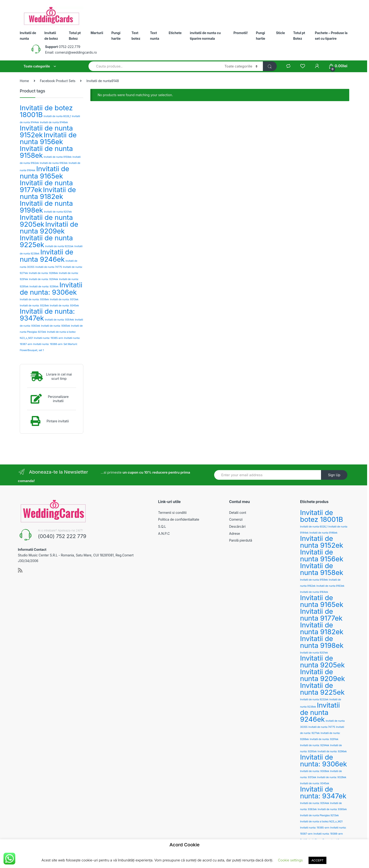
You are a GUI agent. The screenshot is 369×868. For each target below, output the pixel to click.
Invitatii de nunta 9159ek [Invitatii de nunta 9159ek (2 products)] (58, 157)
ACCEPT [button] (317, 860)
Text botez (136, 36)
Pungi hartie (116, 36)
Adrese (234, 533)
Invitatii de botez (51, 36)
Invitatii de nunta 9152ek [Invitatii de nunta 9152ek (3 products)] (322, 542)
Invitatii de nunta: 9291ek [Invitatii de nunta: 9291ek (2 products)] (324, 739)
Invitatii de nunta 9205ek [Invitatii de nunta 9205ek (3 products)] (322, 662)
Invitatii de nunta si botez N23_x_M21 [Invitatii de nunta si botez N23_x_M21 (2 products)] (321, 822)
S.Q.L (162, 526)
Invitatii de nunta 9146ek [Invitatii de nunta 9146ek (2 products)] (54, 122)
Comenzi (236, 519)
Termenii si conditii (172, 513)
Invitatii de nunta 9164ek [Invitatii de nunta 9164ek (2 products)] (314, 592)
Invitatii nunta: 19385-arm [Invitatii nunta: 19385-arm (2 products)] (48, 338)
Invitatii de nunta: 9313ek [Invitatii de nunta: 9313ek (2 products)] (64, 299)
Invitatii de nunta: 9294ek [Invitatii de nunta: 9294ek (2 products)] (44, 279)
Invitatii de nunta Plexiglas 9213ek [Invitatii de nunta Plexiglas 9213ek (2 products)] (319, 815)
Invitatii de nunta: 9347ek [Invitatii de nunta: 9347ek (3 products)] (47, 315)
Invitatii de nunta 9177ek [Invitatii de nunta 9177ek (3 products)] (321, 615)
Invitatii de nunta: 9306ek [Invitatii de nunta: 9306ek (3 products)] (51, 289)
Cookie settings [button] (290, 860)
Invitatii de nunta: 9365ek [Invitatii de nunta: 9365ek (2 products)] (56, 326)
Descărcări (237, 526)
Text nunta (154, 36)
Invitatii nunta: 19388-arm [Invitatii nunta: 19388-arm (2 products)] (48, 344)
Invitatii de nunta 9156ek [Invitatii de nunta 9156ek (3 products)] (48, 138)
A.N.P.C (164, 533)
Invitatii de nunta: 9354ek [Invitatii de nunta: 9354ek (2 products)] (60, 320)
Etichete (175, 33)
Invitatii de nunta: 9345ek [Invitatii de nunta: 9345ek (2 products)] (64, 306)
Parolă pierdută (241, 540)
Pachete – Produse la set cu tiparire (331, 36)
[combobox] (154, 66)
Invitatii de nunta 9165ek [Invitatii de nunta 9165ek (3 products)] (44, 172)
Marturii (97, 33)
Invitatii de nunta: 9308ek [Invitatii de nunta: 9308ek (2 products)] (34, 299)
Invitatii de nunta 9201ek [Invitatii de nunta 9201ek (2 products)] (58, 212)
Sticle (281, 33)
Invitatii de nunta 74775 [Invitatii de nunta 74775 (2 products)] (49, 267)
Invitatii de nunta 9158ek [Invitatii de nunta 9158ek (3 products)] (46, 152)
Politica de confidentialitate (179, 519)
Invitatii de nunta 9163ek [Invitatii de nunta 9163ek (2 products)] (54, 163)
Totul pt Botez (75, 36)
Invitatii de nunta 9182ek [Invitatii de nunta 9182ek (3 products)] (48, 193)
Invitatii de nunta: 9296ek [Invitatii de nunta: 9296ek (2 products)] (44, 287)
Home (24, 81)
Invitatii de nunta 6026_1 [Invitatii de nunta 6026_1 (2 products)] (57, 116)
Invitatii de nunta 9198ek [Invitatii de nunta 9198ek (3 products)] (46, 207)
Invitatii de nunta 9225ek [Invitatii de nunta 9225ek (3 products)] (46, 241)
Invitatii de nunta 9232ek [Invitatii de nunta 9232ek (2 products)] (59, 246)
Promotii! (241, 33)
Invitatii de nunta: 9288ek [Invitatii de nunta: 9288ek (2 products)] (44, 273)
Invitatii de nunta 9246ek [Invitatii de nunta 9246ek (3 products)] (46, 256)
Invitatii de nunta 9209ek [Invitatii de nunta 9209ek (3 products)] (49, 228)
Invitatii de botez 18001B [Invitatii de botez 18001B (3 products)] (46, 111)
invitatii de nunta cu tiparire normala (205, 36)
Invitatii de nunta (28, 36)
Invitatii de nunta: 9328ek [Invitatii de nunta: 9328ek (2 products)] (34, 306)
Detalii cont (237, 513)
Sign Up (334, 475)
